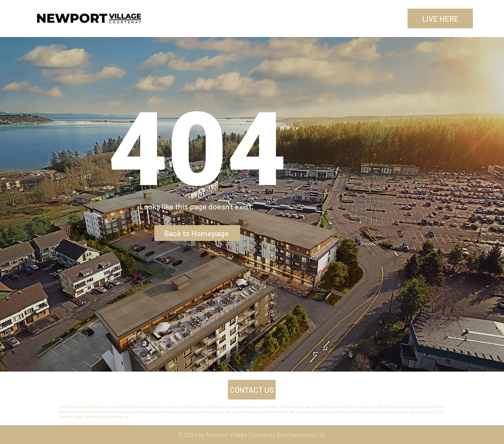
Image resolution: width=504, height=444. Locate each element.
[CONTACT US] (252, 390)
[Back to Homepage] (197, 233)
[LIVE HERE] (440, 18)
